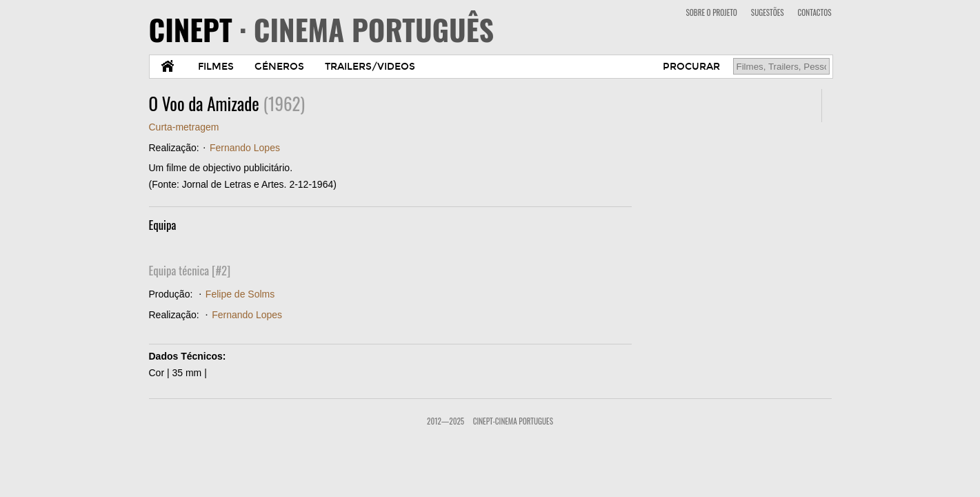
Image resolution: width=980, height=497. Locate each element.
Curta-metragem (184, 127)
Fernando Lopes (245, 148)
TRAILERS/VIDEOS (370, 67)
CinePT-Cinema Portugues (513, 421)
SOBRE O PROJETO (711, 12)
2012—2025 (446, 421)
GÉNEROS (279, 67)
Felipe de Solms (240, 294)
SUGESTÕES (768, 12)
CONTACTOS (815, 12)
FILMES (216, 67)
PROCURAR (691, 67)
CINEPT (322, 29)
